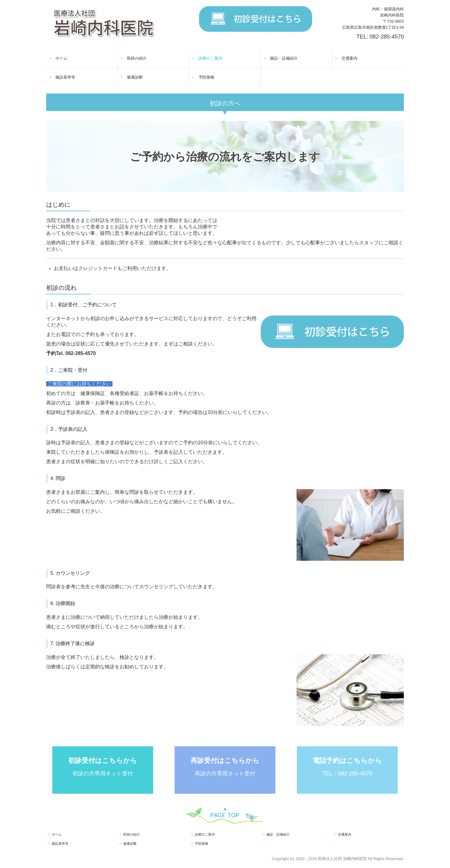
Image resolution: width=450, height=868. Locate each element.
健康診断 (135, 77)
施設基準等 (65, 77)
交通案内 (349, 58)
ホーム (61, 58)
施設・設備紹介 (284, 58)
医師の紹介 (137, 58)
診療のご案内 (210, 58)
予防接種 (206, 77)
